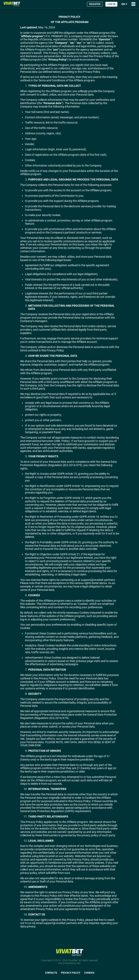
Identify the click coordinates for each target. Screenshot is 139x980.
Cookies (89, 973)
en (124, 4)
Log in (111, 4)
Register (95, 4)
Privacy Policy (71, 973)
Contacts (51, 973)
